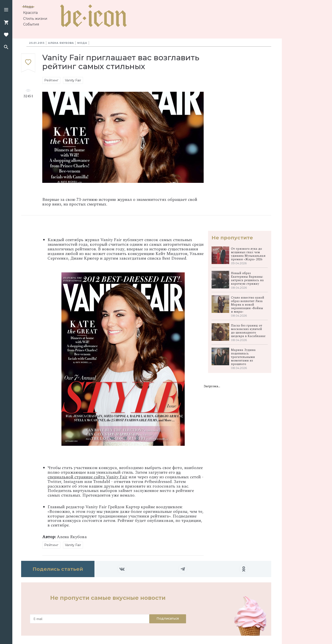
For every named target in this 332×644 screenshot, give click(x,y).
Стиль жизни (35, 19)
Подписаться (168, 618)
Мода (28, 7)
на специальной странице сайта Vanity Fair (114, 475)
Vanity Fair (73, 80)
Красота (30, 13)
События (31, 24)
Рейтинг (51, 80)
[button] (6, 10)
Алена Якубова (61, 43)
